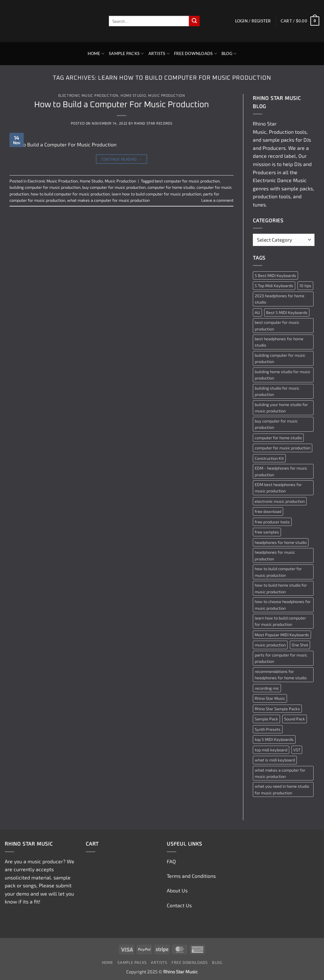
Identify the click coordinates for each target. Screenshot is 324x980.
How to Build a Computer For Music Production (121, 105)
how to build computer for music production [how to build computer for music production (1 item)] (278, 572)
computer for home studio (171, 187)
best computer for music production (187, 181)
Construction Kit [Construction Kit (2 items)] (269, 458)
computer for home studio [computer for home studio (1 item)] (278, 438)
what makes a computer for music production (108, 200)
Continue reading (122, 159)
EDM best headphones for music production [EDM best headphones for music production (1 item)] (278, 488)
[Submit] (194, 21)
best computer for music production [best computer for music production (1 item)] (277, 325)
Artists (159, 54)
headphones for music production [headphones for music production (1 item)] (275, 555)
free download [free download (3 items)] (268, 511)
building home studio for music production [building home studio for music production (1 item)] (283, 375)
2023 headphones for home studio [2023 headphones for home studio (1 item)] (280, 299)
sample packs (278, 140)
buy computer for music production (114, 187)
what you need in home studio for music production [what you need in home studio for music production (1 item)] (282, 789)
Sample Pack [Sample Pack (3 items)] (266, 719)
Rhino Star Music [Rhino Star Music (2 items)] (270, 698)
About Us (177, 890)
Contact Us (179, 905)
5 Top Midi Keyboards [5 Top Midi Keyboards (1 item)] (274, 286)
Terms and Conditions (191, 876)
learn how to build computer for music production (156, 194)
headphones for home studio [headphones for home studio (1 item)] (281, 542)
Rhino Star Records (153, 123)
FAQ (171, 861)
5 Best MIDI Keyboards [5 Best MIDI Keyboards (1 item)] (275, 275)
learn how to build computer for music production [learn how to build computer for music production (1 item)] (280, 621)
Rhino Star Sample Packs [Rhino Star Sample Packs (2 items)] (277, 709)
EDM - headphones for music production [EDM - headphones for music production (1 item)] (281, 471)
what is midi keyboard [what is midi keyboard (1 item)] (275, 760)
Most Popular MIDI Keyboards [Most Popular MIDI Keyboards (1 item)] (282, 635)
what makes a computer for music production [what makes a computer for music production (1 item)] (280, 773)
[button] (253, 21)
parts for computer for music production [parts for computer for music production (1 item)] (281, 658)
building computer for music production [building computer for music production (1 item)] (280, 358)
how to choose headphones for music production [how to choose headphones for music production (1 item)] (283, 605)
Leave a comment (217, 200)
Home (96, 54)
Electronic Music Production (88, 96)
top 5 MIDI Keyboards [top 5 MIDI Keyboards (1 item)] (274, 739)
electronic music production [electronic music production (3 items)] (280, 501)
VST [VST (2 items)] (297, 750)
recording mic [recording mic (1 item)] (267, 688)
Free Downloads (196, 54)
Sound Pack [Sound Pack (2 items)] (295, 719)
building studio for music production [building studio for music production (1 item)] (277, 391)
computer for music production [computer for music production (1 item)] (283, 448)
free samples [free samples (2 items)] (267, 532)
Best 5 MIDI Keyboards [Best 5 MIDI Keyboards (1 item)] (287, 312)
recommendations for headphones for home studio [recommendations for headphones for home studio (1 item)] (281, 675)
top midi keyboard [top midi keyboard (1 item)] (271, 750)
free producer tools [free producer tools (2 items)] (272, 522)
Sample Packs (126, 54)
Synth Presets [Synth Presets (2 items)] (268, 729)
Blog (229, 54)
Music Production (166, 96)
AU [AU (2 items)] (257, 312)
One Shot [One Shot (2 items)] (300, 645)
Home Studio (133, 96)
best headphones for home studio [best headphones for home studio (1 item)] (279, 342)
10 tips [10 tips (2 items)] (305, 286)
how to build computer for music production (70, 194)
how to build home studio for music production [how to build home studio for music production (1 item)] (281, 588)
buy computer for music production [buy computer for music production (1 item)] (276, 424)
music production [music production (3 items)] (270, 645)
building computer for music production (45, 187)
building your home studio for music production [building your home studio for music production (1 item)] (281, 408)
